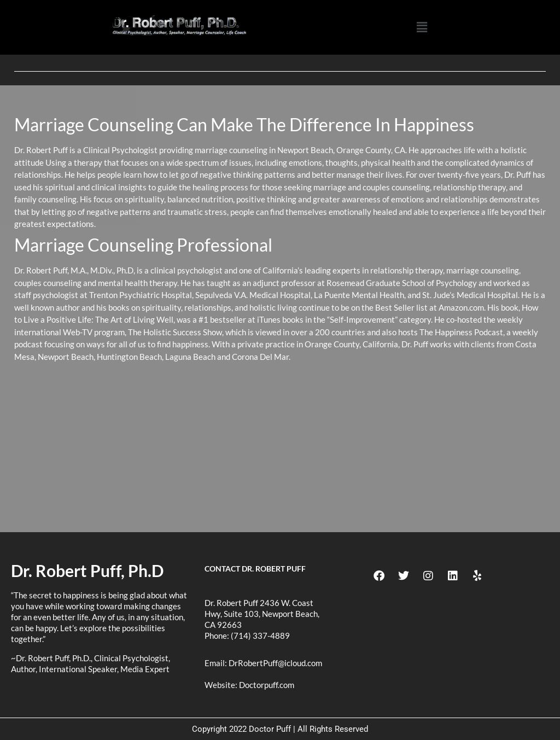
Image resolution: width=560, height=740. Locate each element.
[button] (422, 27)
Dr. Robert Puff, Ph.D (87, 570)
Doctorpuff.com (267, 685)
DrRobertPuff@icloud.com (275, 663)
